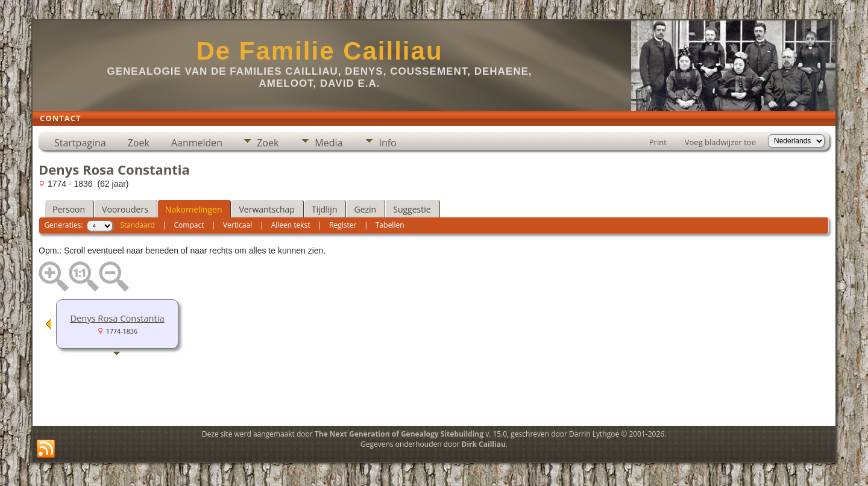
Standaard (137, 225)
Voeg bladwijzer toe (720, 142)
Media (329, 143)
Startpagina (80, 143)
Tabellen (390, 225)
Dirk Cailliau (484, 444)
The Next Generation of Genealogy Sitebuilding (399, 434)
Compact (189, 225)
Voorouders (125, 209)
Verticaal (237, 225)
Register (343, 225)
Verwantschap (266, 209)
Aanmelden (197, 143)
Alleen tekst (291, 225)
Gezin (365, 209)
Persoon (69, 209)
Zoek (139, 143)
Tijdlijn (325, 209)
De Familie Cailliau (319, 51)
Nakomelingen (194, 209)
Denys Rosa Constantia (117, 318)
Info (387, 143)
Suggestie (412, 209)
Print (658, 142)
